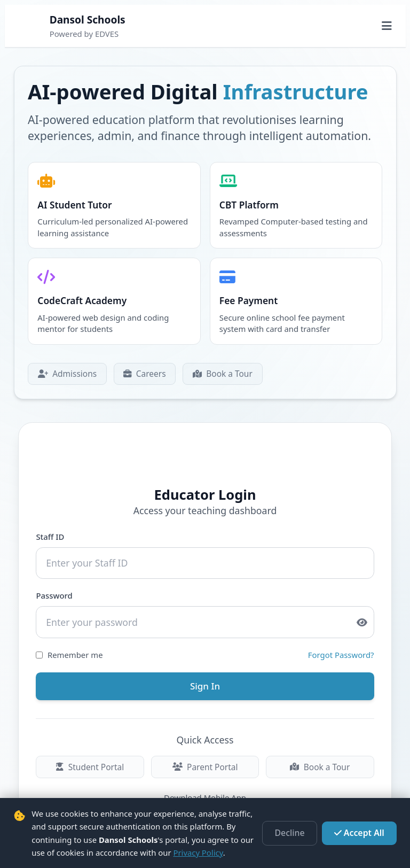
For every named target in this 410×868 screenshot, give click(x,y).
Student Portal (91, 758)
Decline (296, 833)
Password (55, 591)
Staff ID (51, 533)
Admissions (66, 370)
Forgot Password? (340, 648)
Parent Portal (205, 758)
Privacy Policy (198, 852)
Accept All (361, 833)
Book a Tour (217, 370)
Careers (141, 370)
